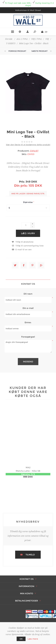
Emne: (28, 322)
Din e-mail (28, 308)
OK (21, 639)
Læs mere (33, 639)
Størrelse (28, 202)
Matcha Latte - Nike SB (28, 471)
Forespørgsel (28, 337)
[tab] (28, 284)
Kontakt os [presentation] (28, 284)
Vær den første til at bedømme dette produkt (28, 145)
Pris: (22, 182)
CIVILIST (34, 151)
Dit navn (28, 294)
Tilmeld (30, 555)
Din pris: (21, 186)
